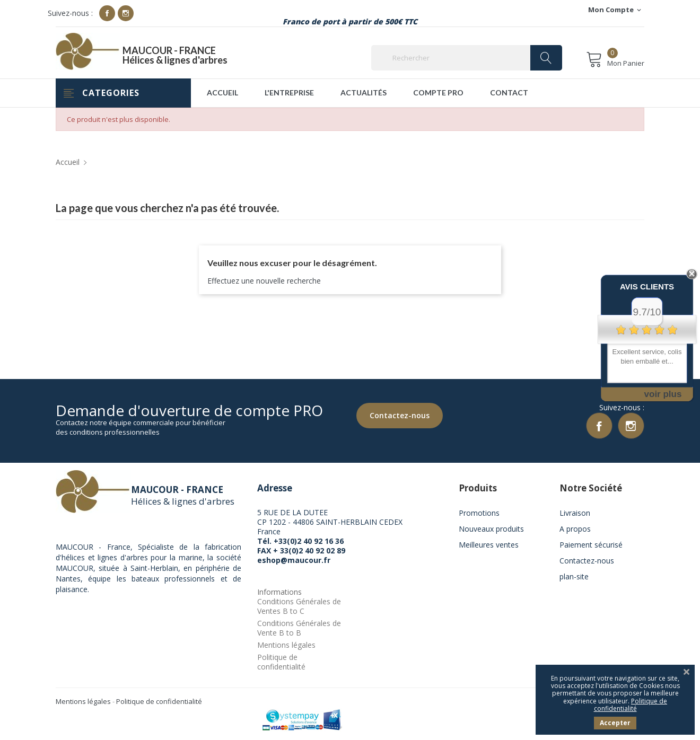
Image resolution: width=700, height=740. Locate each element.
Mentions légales (286, 645)
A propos (575, 529)
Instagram (126, 13)
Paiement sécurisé (591, 545)
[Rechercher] (467, 58)
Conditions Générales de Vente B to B (299, 628)
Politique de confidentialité (281, 662)
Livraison (575, 513)
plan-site (574, 576)
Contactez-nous (400, 415)
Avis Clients (647, 287)
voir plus (663, 394)
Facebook (107, 13)
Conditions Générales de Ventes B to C (299, 606)
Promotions (479, 513)
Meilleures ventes (489, 545)
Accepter (615, 723)
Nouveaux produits (491, 529)
